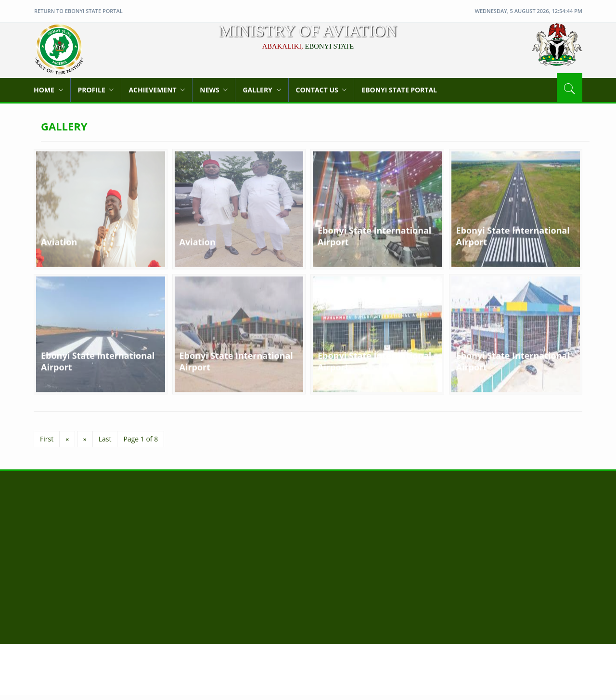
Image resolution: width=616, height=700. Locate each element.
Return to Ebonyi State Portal (78, 11)
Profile (96, 90)
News (214, 90)
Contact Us (321, 90)
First (47, 439)
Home (48, 90)
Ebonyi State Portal (399, 90)
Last (105, 439)
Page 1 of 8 (141, 439)
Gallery (262, 90)
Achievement (157, 90)
